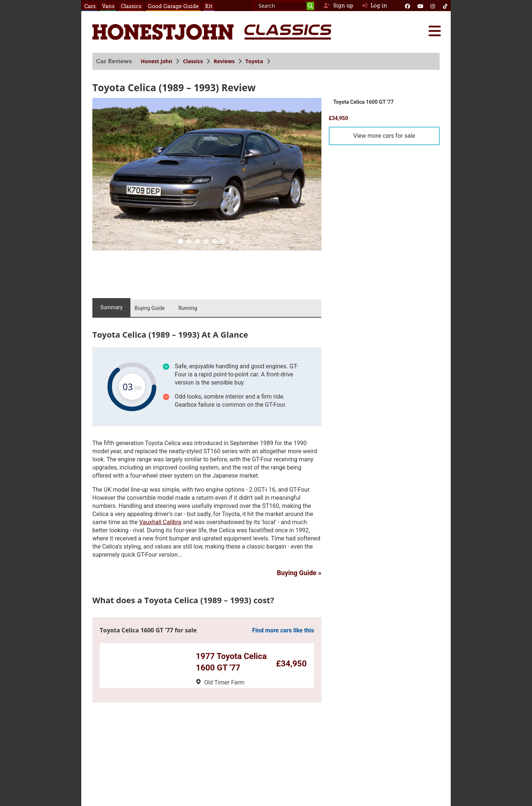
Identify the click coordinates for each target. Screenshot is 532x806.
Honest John (156, 61)
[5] (223, 242)
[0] (181, 242)
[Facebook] (407, 6)
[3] (206, 242)
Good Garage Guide (173, 6)
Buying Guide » (299, 573)
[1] (189, 242)
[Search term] (284, 6)
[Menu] (434, 31)
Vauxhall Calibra (160, 522)
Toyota (254, 61)
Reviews (224, 61)
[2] (198, 242)
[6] (232, 242)
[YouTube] (420, 6)
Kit (209, 6)
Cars (90, 6)
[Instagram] (433, 6)
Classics (131, 6)
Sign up (338, 6)
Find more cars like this (283, 630)
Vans (108, 6)
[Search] (310, 6)
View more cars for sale (384, 136)
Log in (375, 6)
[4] (215, 242)
